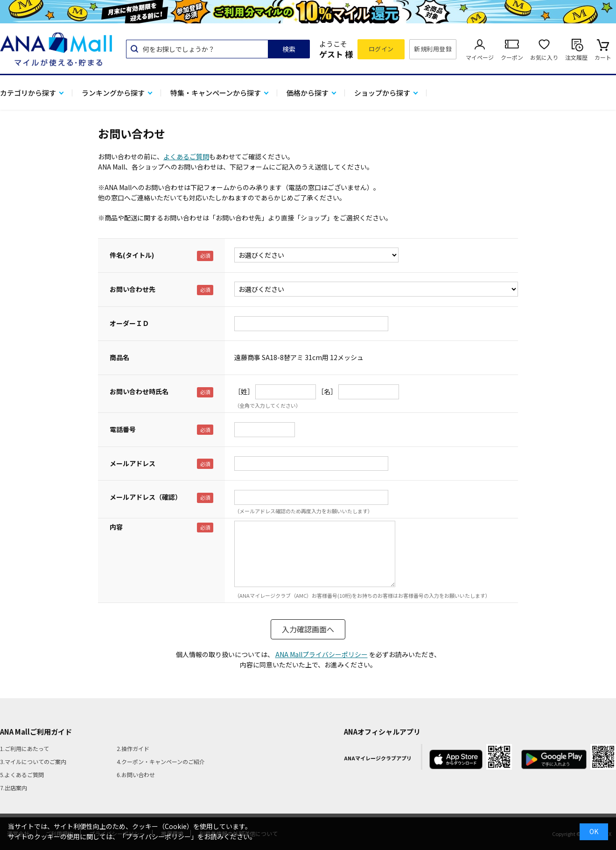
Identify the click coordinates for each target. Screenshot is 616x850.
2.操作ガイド (133, 748)
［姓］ (244, 391)
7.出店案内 (14, 788)
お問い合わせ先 (133, 289)
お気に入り (544, 57)
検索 (289, 49)
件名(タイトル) (132, 255)
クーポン (512, 57)
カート (603, 57)
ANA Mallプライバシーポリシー (322, 654)
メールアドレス (133, 463)
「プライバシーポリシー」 (158, 836)
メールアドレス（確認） (146, 497)
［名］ (327, 391)
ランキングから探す (113, 93)
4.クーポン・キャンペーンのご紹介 (161, 761)
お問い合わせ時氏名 (139, 391)
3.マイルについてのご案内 (33, 761)
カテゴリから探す (28, 93)
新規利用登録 (433, 49)
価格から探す (308, 93)
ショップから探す (382, 93)
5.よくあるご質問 (22, 775)
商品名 (119, 357)
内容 (116, 527)
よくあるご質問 (186, 156)
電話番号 (123, 429)
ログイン (381, 49)
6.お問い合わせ (136, 775)
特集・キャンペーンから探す (216, 93)
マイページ (480, 57)
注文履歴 (576, 57)
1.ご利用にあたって (24, 748)
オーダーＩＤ (129, 323)
